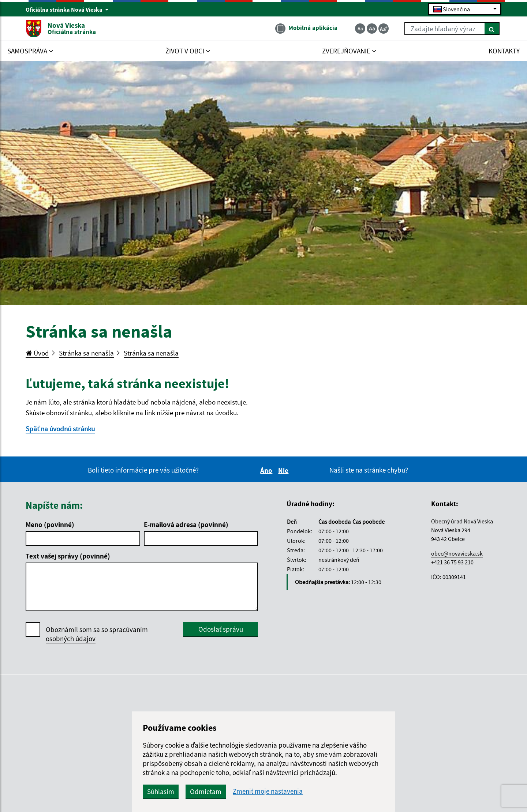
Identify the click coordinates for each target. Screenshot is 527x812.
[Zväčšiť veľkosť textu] (384, 29)
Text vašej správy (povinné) (68, 556)
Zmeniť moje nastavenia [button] (268, 791)
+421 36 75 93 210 (452, 562)
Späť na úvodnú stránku (60, 429)
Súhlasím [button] (161, 792)
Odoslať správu (221, 629)
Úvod (37, 353)
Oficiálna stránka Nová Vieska (67, 10)
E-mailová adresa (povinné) (186, 525)
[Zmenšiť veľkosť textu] (360, 29)
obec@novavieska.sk (457, 553)
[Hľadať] (492, 29)
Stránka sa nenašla (86, 353)
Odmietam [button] (206, 792)
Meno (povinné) (50, 525)
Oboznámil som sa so (97, 634)
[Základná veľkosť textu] (372, 29)
